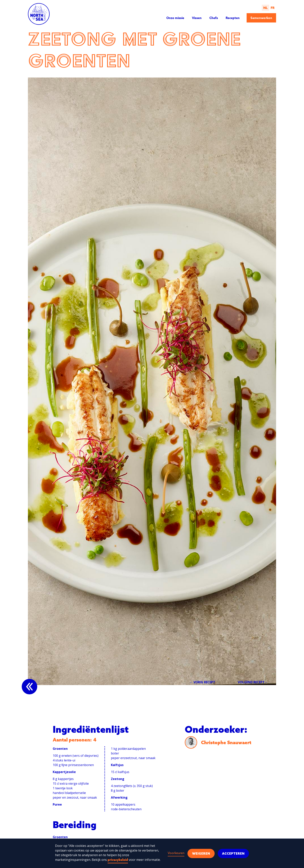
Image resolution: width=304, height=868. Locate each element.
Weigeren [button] (201, 853)
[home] (39, 14)
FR (273, 8)
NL (265, 8)
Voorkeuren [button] (176, 853)
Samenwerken (261, 18)
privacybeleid (118, 860)
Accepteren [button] (233, 853)
